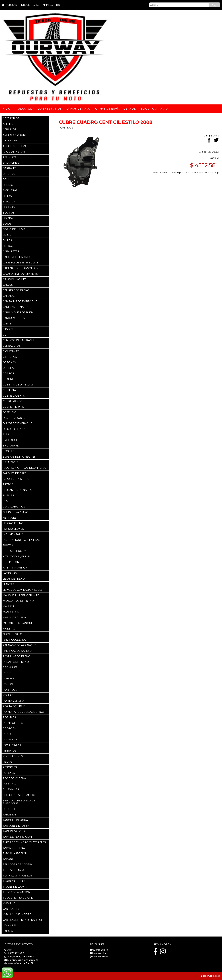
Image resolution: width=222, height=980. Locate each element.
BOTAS (7, 224)
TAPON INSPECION (15, 853)
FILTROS (8, 484)
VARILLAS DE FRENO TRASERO (22, 920)
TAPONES (9, 859)
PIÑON (7, 673)
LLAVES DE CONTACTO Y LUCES (23, 590)
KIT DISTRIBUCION (15, 551)
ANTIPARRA (10, 141)
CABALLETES (11, 252)
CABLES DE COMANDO (17, 257)
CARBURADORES (14, 318)
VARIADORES (11, 909)
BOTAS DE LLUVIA (14, 229)
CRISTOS (8, 374)
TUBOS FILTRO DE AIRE (18, 898)
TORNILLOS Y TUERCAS (18, 876)
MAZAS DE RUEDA (14, 618)
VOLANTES (10, 926)
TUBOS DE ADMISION (16, 892)
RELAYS (8, 762)
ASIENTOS (9, 157)
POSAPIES (9, 717)
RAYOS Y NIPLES (13, 745)
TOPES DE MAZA (13, 870)
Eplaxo (217, 976)
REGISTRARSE (31, 5)
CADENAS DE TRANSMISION (21, 268)
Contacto (160, 109)
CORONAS (9, 362)
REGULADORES (13, 756)
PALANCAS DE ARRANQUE (19, 645)
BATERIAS (9, 174)
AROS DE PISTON (14, 152)
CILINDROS (10, 357)
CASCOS (8, 329)
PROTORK (9, 728)
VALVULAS (9, 903)
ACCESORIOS (11, 118)
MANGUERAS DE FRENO (18, 601)
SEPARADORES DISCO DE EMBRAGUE (19, 802)
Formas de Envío (100, 957)
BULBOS (8, 246)
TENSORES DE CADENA (18, 865)
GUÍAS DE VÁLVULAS (16, 512)
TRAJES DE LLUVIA (15, 887)
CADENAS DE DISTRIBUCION (21, 263)
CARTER (8, 324)
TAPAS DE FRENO (14, 848)
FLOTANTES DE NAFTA (17, 490)
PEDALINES (10, 667)
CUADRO (8, 379)
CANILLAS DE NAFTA (16, 307)
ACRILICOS (9, 129)
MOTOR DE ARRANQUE (18, 623)
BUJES (7, 235)
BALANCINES (11, 163)
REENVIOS (9, 751)
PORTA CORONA (13, 701)
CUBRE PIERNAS (13, 407)
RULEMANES (11, 790)
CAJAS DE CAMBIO (14, 279)
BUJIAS (7, 240)
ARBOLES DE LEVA (14, 146)
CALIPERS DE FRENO (16, 290)
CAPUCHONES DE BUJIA (18, 313)
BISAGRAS (9, 202)
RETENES (9, 773)
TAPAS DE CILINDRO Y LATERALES (24, 842)
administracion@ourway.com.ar (23, 960)
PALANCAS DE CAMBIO (17, 651)
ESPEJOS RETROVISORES (19, 457)
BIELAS (7, 196)
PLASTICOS (10, 690)
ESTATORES (10, 462)
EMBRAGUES (11, 440)
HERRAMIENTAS (13, 523)
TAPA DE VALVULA (14, 831)
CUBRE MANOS (12, 401)
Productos (24, 109)
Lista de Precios (136, 109)
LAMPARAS (10, 573)
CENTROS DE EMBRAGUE (19, 340)
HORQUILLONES (13, 529)
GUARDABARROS (14, 507)
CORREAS (9, 368)
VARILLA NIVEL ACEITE (17, 914)
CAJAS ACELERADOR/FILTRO (21, 274)
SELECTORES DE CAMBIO (19, 795)
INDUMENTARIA (13, 534)
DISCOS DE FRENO (15, 429)
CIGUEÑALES (11, 351)
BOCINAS (9, 213)
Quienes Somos (100, 950)
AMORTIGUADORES (15, 135)
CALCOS (8, 285)
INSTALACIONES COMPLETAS (21, 540)
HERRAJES (10, 518)
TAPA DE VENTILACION (17, 837)
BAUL (6, 179)
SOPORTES (10, 809)
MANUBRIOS (11, 612)
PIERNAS (8, 679)
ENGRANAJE (11, 446)
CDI (5, 335)
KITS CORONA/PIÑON (16, 557)
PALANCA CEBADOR (15, 640)
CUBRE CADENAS (14, 396)
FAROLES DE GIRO (14, 473)
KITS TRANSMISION (15, 568)
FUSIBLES (9, 501)
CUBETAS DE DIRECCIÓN (18, 385)
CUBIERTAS (10, 390)
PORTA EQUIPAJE (14, 706)
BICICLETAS (10, 190)
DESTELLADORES (14, 418)
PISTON (8, 684)
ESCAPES (9, 451)
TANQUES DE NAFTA (16, 826)
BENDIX (8, 185)
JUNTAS (8, 545)
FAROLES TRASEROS (16, 479)
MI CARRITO (53, 5)
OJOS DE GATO (12, 634)
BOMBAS (8, 218)
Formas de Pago (100, 953)
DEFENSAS (10, 412)
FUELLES (8, 496)
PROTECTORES (13, 723)
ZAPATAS (8, 931)
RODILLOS (9, 784)
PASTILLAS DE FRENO (17, 656)
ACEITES (8, 124)
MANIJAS (8, 606)
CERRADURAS (12, 346)
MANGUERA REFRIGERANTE (21, 595)
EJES (6, 435)
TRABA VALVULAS (14, 881)
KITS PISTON (11, 562)
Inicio (6, 109)
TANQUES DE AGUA (15, 820)
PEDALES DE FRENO (16, 662)
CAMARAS (9, 296)
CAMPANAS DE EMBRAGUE (20, 301)
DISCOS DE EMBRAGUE (18, 423)
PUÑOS (8, 734)
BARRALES (10, 168)
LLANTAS (8, 584)
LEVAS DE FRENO (14, 579)
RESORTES (10, 767)
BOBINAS (9, 207)
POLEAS (8, 695)
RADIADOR (10, 740)
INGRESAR (11, 5)
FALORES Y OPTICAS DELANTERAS (25, 468)
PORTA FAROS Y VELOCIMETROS (24, 712)
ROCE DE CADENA (14, 778)
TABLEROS (10, 815)
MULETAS (9, 629)
